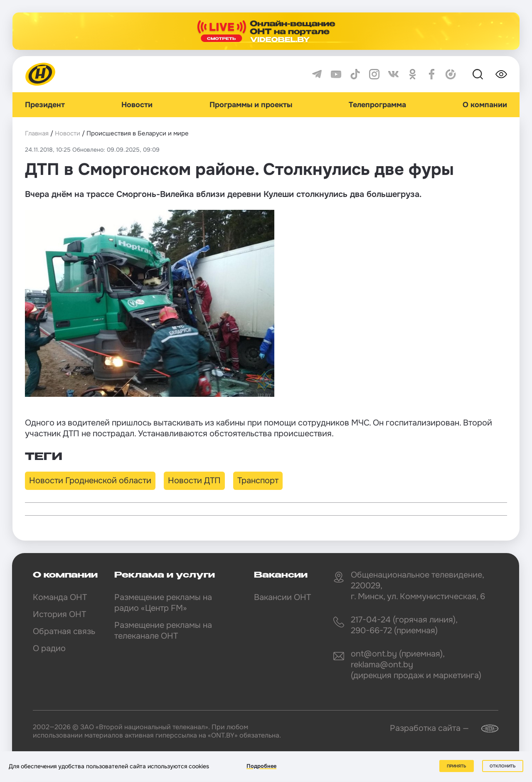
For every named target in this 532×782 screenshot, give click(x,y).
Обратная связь (64, 631)
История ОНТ (59, 614)
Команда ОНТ (60, 597)
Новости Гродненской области (90, 481)
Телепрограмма (377, 105)
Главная (37, 133)
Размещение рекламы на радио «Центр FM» (163, 603)
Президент (45, 105)
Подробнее (261, 766)
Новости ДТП (194, 481)
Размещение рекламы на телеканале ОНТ (163, 631)
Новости (137, 105)
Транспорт (258, 481)
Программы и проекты (251, 105)
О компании (485, 105)
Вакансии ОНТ (282, 597)
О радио (49, 648)
